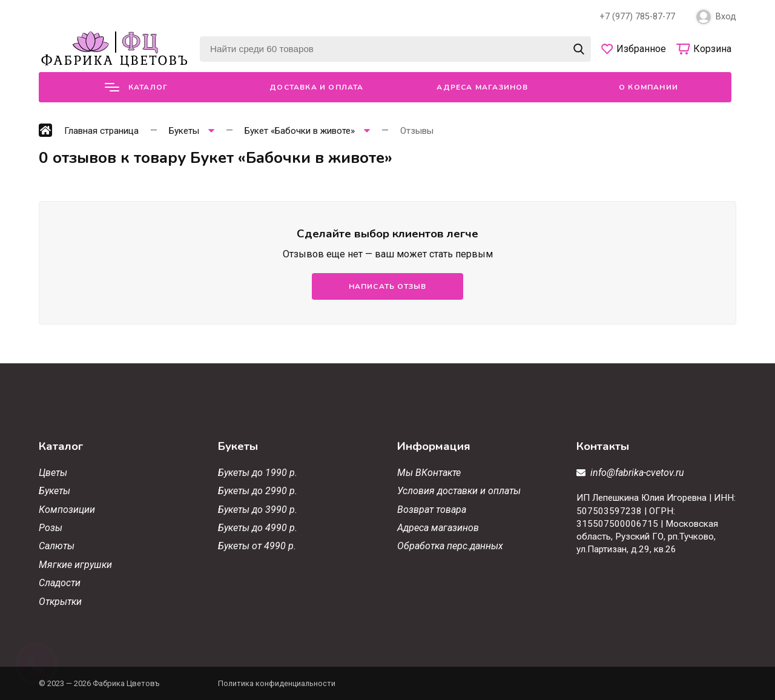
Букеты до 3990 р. (258, 510)
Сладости (60, 583)
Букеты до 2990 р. (258, 491)
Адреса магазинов (482, 87)
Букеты (54, 491)
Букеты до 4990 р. (258, 528)
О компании (648, 87)
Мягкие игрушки (75, 565)
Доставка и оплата (316, 87)
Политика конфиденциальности (277, 683)
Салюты (57, 546)
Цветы (53, 473)
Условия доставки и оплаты (459, 491)
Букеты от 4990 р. (257, 546)
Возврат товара (432, 510)
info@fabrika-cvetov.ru (637, 473)
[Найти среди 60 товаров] (395, 49)
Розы (51, 528)
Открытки (60, 602)
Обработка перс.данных (450, 546)
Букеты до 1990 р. (258, 473)
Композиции (67, 510)
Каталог (136, 87)
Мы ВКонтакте (429, 473)
